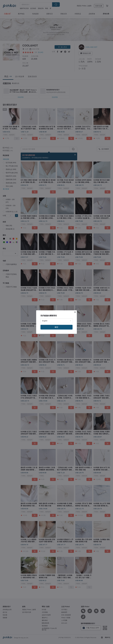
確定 (56, 353)
